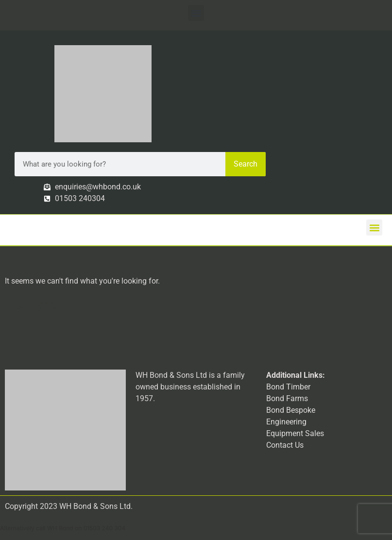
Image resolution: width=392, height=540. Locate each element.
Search (246, 164)
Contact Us (285, 445)
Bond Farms (287, 398)
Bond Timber (288, 387)
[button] (196, 13)
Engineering (286, 422)
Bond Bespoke (291, 410)
